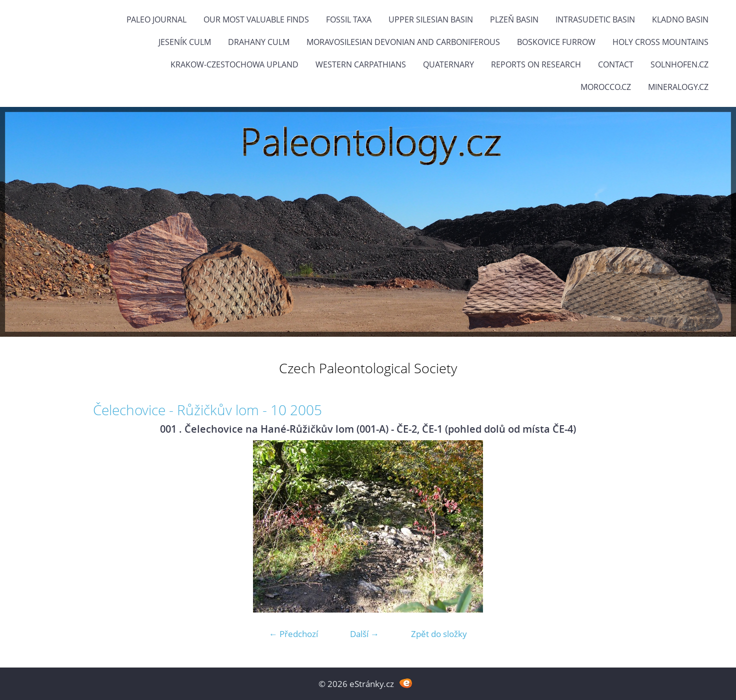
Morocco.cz (606, 87)
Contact (616, 64)
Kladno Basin (680, 19)
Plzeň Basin (514, 19)
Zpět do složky (439, 634)
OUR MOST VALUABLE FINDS (256, 19)
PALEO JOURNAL (156, 19)
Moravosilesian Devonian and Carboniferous (403, 42)
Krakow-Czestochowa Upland (234, 64)
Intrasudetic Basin (595, 19)
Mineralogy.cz (678, 87)
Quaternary (448, 64)
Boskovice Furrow (556, 42)
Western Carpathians (361, 64)
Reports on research (536, 64)
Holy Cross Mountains (660, 42)
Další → (364, 634)
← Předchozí (293, 634)
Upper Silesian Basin (431, 19)
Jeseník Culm (185, 42)
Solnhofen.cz (679, 64)
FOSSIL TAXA (349, 19)
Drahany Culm (259, 42)
